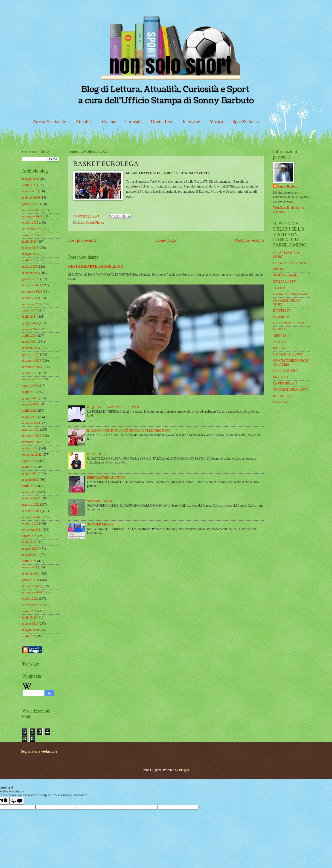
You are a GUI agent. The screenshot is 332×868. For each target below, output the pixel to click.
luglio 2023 (29, 392)
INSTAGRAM (282, 396)
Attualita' (84, 122)
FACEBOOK (281, 317)
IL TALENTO (96, 454)
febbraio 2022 (31, 498)
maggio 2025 (30, 254)
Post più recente (82, 240)
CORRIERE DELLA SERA (291, 390)
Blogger (184, 770)
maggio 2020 (30, 630)
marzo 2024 (30, 342)
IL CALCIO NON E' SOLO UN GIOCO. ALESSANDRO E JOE (129, 431)
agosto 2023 (30, 386)
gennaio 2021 (31, 580)
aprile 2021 (29, 561)
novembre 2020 (32, 592)
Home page (166, 240)
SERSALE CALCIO (100, 501)
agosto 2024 (30, 310)
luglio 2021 (29, 542)
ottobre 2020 (30, 599)
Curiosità (133, 122)
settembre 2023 (32, 379)
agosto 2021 (30, 536)
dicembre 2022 (32, 436)
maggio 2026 (30, 179)
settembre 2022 (32, 455)
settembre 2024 (32, 304)
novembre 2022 (32, 442)
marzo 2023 (30, 417)
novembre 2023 (32, 367)
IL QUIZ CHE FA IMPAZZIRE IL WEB (113, 407)
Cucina (109, 122)
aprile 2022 (29, 486)
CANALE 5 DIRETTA (288, 354)
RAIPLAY (280, 348)
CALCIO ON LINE (286, 371)
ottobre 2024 (30, 298)
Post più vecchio (249, 240)
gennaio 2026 (31, 204)
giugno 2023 (30, 398)
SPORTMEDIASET (286, 275)
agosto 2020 (30, 611)
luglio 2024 (29, 317)
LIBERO (279, 269)
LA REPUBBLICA (285, 383)
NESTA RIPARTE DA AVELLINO (96, 266)
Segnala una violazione (39, 751)
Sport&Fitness (246, 122)
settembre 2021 (32, 530)
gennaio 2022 (31, 505)
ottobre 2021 (30, 523)
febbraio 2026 (31, 198)
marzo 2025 (30, 267)
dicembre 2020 (32, 586)
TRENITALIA (282, 336)
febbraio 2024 (31, 348)
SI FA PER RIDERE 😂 (103, 524)
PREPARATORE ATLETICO (106, 478)
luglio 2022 (29, 467)
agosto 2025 (30, 235)
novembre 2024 (32, 292)
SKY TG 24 (281, 377)
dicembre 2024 (32, 285)
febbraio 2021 (31, 574)
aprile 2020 (29, 636)
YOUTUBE (281, 342)
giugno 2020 (30, 624)
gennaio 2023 (31, 430)
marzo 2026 (30, 191)
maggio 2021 (30, 555)
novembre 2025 (32, 216)
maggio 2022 (30, 480)
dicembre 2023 (32, 361)
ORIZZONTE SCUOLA (289, 323)
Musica (216, 122)
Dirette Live (162, 122)
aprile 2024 (29, 336)
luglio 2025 (29, 242)
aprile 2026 (29, 185)
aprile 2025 (29, 260)
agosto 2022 (30, 461)
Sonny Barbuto (288, 186)
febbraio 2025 (31, 273)
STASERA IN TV (284, 282)
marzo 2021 (30, 567)
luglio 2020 (29, 617)
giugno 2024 (30, 323)
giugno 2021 (30, 549)
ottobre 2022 (30, 448)
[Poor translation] (17, 801)
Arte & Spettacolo (50, 122)
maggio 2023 (30, 404)
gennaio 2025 (31, 279)
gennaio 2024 (31, 354)
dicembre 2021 (32, 511)
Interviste (191, 122)
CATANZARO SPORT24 (289, 263)
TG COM (279, 288)
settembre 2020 (32, 605)
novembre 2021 (32, 517)
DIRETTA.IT (282, 311)
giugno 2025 (30, 248)
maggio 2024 (30, 329)
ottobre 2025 (30, 223)
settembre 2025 (32, 229)
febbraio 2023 (31, 423)
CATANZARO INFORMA (290, 294)
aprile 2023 (29, 411)
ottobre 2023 (30, 373)
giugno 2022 (30, 473)
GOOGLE (280, 329)
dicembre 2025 (32, 210)
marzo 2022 (30, 492)
